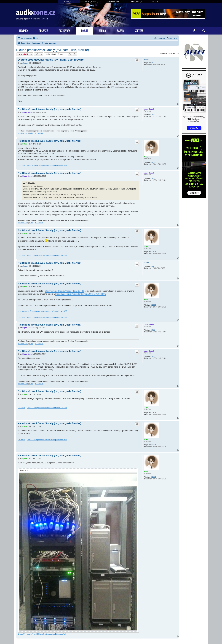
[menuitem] (36, 38)
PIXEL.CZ (156, 2)
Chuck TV (22, 165)
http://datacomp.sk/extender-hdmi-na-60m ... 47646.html (81, 294)
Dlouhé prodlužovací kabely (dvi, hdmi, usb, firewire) (53, 50)
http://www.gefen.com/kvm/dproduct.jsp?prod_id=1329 (42, 311)
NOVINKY (24, 30)
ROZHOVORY (65, 30)
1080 (153, 114)
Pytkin (146, 157)
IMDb (31, 133)
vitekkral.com (23, 133)
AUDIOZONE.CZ (69, 2)
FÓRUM (85, 30)
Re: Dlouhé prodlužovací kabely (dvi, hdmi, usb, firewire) (49, 109)
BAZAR (120, 30)
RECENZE (43, 30)
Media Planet (32, 165)
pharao (146, 59)
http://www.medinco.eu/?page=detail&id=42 (64, 291)
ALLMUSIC (39, 133)
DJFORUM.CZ (115, 2)
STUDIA (102, 30)
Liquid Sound (149, 109)
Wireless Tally (61, 165)
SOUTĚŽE (139, 30)
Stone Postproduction (47, 165)
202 (153, 63)
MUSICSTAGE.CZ (92, 2)
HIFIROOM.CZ (136, 2)
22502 (154, 162)
